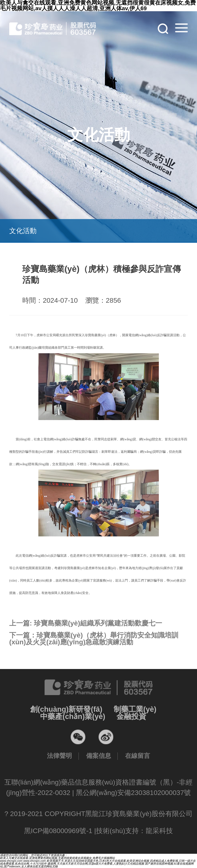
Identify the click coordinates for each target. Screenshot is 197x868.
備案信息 (99, 756)
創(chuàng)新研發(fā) (66, 709)
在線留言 (138, 756)
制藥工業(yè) (135, 709)
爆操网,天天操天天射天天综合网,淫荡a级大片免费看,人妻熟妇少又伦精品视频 (96, 864)
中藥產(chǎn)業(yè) (73, 716)
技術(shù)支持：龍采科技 (134, 831)
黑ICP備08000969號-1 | (60, 831)
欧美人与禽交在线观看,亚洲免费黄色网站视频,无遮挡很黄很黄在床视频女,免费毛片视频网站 (57, 858)
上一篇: (86, 623)
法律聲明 (59, 756)
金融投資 (131, 716)
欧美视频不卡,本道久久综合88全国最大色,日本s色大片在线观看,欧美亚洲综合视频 (98, 861)
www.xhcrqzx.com (11, 861)
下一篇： (94, 639)
